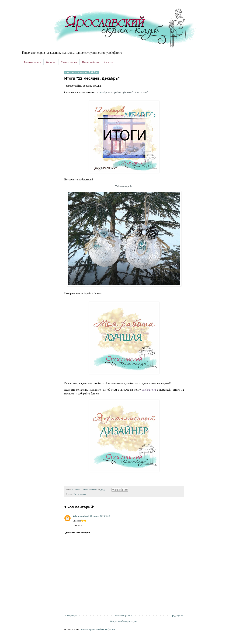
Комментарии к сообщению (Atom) (98, 629)
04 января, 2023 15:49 (100, 516)
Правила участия (69, 62)
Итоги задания (80, 494)
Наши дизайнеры (90, 62)
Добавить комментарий (78, 533)
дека (123, 92)
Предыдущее (177, 615)
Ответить (77, 525)
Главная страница (33, 62)
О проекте (51, 62)
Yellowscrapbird (124, 186)
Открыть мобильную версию (124, 621)
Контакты (108, 62)
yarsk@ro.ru (149, 390)
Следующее (71, 615)
